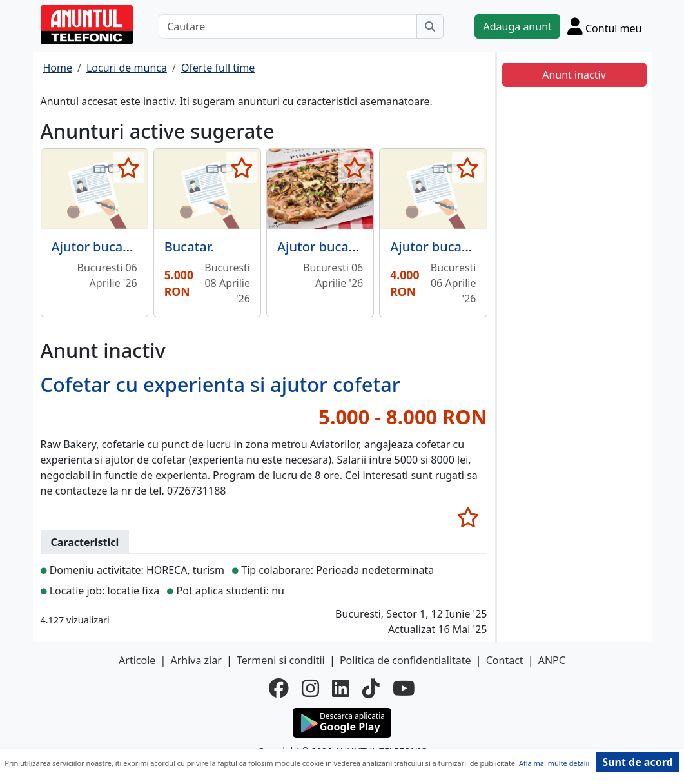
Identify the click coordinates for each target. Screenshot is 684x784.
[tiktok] (371, 688)
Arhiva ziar (196, 660)
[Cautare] (288, 26)
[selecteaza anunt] (129, 168)
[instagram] (310, 688)
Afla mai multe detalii (554, 763)
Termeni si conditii (281, 660)
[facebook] (279, 688)
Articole (137, 660)
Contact (505, 660)
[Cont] (605, 26)
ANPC (552, 660)
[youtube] (404, 688)
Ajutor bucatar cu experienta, (367, 247)
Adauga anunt (517, 26)
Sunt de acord (637, 762)
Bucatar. (189, 247)
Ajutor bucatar (435, 247)
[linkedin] (341, 688)
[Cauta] (430, 26)
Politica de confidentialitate (406, 660)
